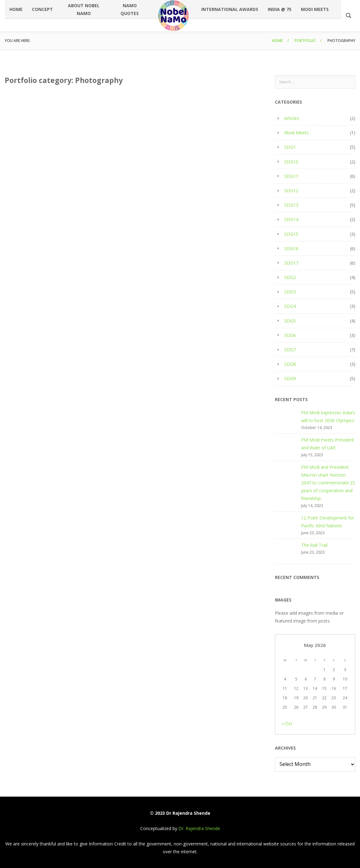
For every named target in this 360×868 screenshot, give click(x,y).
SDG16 (291, 248)
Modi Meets (296, 133)
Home (277, 41)
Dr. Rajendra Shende (199, 828)
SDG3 (290, 292)
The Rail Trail (314, 545)
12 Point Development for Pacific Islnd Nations (328, 522)
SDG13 (291, 205)
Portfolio (305, 41)
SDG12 (291, 191)
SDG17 (291, 263)
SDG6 (290, 335)
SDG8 (290, 364)
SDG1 (290, 147)
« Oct (287, 723)
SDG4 (290, 306)
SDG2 (290, 277)
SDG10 (291, 162)
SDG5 (290, 321)
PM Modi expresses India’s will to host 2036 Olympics (328, 416)
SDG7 (290, 350)
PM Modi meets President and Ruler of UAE (328, 444)
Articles (292, 118)
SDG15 (291, 234)
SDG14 (291, 219)
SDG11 (291, 176)
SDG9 (290, 378)
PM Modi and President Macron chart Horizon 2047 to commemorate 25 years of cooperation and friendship (328, 483)
